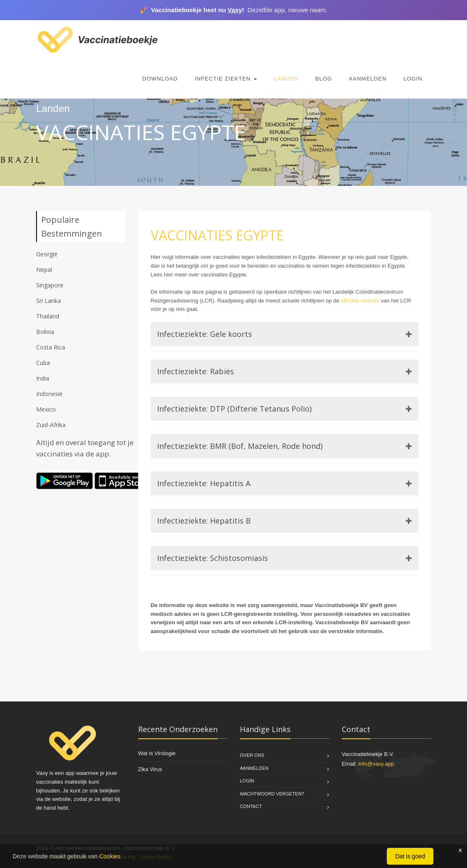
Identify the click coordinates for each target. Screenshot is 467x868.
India (43, 378)
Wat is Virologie (157, 753)
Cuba (43, 363)
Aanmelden (368, 79)
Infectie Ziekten (226, 79)
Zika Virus (150, 769)
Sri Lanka (49, 301)
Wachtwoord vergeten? (272, 794)
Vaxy (235, 10)
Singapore (50, 285)
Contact (251, 806)
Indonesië (49, 394)
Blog (323, 79)
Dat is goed (410, 856)
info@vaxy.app (376, 764)
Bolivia (45, 332)
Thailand (48, 316)
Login (413, 79)
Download (160, 79)
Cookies (110, 856)
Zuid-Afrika (51, 425)
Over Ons (252, 755)
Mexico (46, 409)
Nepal (44, 270)
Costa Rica (51, 347)
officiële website (360, 301)
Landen (286, 79)
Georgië (47, 254)
